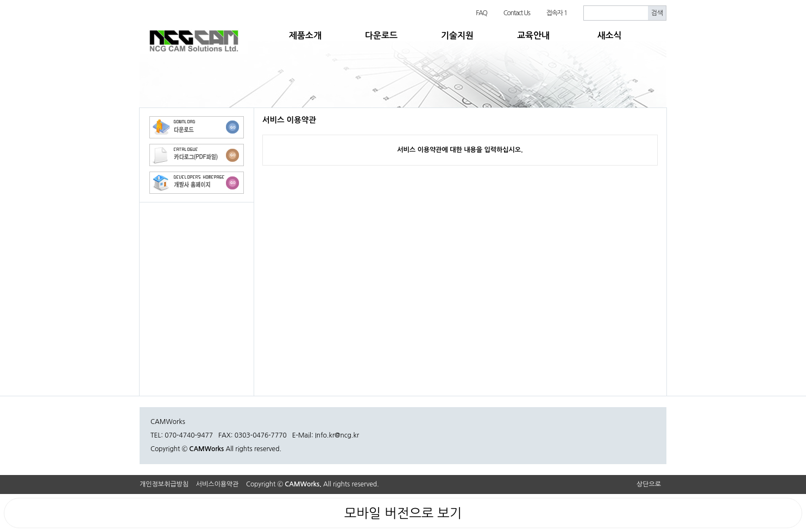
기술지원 (457, 36)
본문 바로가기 (0, 0)
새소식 (609, 36)
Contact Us (517, 13)
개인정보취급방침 (164, 484)
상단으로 (649, 484)
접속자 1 (557, 13)
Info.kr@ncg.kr (337, 435)
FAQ (481, 13)
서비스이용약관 (218, 484)
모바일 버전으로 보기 (403, 513)
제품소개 (305, 36)
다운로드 (381, 36)
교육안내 (533, 36)
